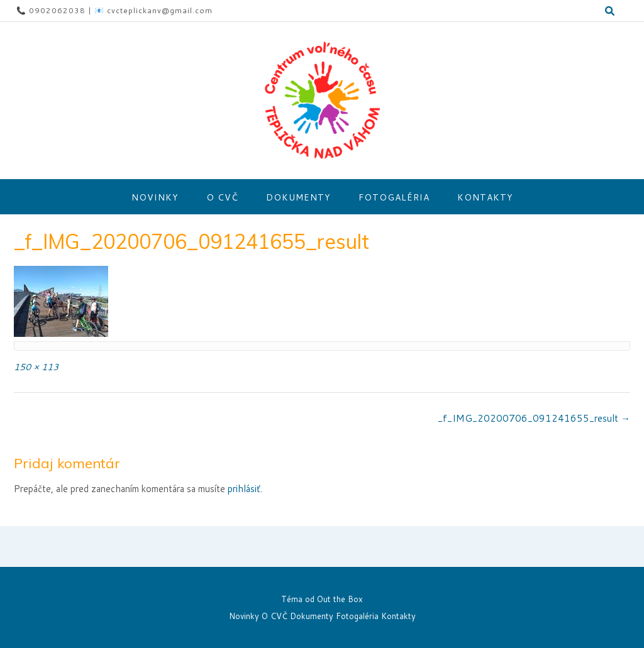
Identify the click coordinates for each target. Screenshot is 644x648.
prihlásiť (244, 489)
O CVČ (222, 197)
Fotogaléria (394, 197)
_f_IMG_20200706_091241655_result (534, 418)
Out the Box (340, 599)
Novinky (155, 197)
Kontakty (485, 197)
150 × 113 (36, 367)
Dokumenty (298, 197)
